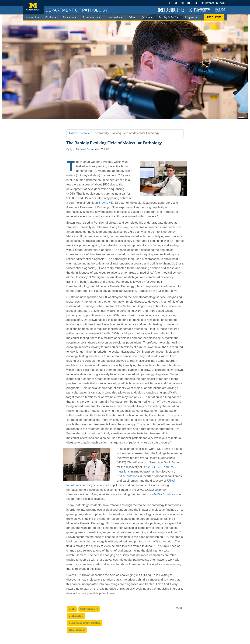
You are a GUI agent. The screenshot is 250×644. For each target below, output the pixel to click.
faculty (72, 609)
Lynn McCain (77, 149)
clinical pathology (77, 630)
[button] (171, 10)
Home (73, 133)
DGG (132, 17)
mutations (165, 494)
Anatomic (32, 17)
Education (69, 17)
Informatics (114, 17)
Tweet (178, 608)
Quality (147, 17)
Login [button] (221, 3)
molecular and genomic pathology (84, 623)
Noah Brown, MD (102, 203)
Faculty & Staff (168, 17)
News (85, 133)
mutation (127, 476)
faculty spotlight (76, 616)
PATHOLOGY (77, 10)
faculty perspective (89, 609)
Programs (191, 17)
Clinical (51, 17)
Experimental (91, 17)
